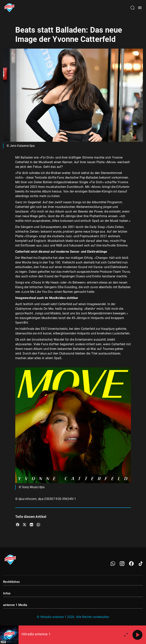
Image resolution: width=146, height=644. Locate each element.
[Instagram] (122, 564)
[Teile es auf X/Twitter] (24, 525)
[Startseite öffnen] (9, 8)
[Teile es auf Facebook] (18, 525)
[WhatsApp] (113, 564)
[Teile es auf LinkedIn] (31, 525)
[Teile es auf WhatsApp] (38, 525)
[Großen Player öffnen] (126, 635)
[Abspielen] (138, 635)
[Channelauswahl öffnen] (132, 8)
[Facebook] (131, 564)
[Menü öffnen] (140, 8)
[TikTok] (141, 564)
